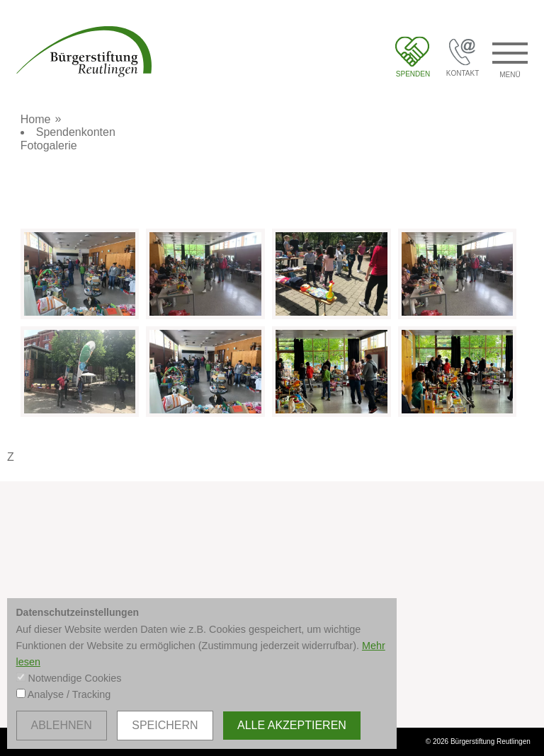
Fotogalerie (49, 145)
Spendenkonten (76, 132)
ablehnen (62, 725)
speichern (165, 725)
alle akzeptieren (292, 725)
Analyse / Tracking (69, 694)
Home (36, 119)
